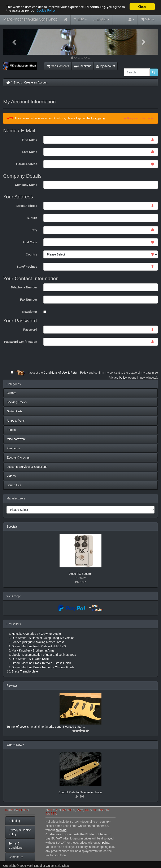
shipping (61, 830)
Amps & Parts (16, 421)
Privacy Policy (117, 378)
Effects (11, 430)
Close (142, 7)
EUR (80, 19)
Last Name (30, 152)
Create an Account (36, 82)
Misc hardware (16, 439)
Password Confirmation (21, 342)
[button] (15, 42)
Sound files (14, 485)
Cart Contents (58, 66)
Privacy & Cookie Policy (20, 832)
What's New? (15, 745)
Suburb (32, 218)
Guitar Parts (15, 411)
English (101, 19)
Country (31, 254)
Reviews (12, 686)
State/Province (27, 267)
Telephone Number (24, 287)
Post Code (30, 242)
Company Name (26, 185)
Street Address (27, 206)
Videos (11, 476)
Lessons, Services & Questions (27, 467)
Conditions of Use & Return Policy (66, 373)
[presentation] (126, 358)
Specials (12, 527)
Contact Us (16, 857)
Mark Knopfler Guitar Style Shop (30, 19)
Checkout (82, 66)
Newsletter (30, 312)
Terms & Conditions (16, 846)
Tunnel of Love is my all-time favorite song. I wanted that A (44, 727)
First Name (30, 140)
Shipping (14, 821)
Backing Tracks (17, 402)
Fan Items (13, 448)
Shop (17, 82)
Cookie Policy (46, 10)
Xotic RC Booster (80, 574)
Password (30, 330)
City (34, 230)
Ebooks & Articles (18, 457)
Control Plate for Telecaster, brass (80, 792)
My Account (105, 66)
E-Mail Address (27, 164)
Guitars (11, 393)
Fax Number (29, 300)
